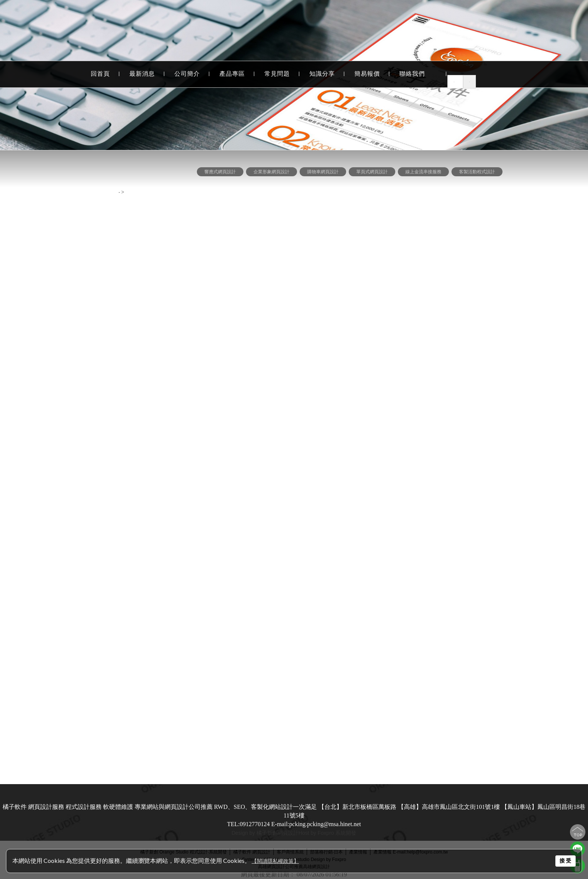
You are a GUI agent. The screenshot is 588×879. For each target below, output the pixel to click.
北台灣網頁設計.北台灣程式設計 (55, 670)
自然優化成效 (55, 606)
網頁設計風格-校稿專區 (56, 487)
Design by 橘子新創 (255, 833)
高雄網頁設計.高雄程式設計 (55, 656)
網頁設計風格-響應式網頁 (56, 404)
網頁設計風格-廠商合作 (56, 501)
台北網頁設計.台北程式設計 (55, 642)
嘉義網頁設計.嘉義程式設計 (55, 753)
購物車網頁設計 (55, 210)
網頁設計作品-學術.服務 (56, 515)
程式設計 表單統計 (55, 313)
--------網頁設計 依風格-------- (56, 377)
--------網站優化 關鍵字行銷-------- (56, 593)
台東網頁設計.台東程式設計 (55, 683)
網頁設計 (288, 833)
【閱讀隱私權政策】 (275, 861)
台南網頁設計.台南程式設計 (55, 697)
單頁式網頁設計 (55, 224)
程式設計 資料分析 (55, 327)
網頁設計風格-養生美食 (56, 432)
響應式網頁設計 (220, 172)
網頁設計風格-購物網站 (56, 543)
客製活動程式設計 (55, 251)
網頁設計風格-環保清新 (56, 557)
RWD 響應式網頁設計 (55, 182)
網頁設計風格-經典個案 (56, 390)
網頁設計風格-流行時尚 (56, 418)
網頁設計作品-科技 (56, 446)
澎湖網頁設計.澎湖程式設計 (55, 725)
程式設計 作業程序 (55, 299)
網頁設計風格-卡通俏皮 (56, 571)
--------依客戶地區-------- (56, 629)
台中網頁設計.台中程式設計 (55, 711)
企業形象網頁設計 (55, 196)
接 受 (565, 860)
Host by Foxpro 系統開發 (328, 833)
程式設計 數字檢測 (55, 341)
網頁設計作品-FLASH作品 (56, 529)
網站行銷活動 (55, 355)
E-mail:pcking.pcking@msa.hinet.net (316, 824)
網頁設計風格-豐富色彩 (56, 473)
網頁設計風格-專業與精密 (56, 460)
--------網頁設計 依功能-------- (56, 169)
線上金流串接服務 (55, 238)
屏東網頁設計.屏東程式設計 (55, 739)
